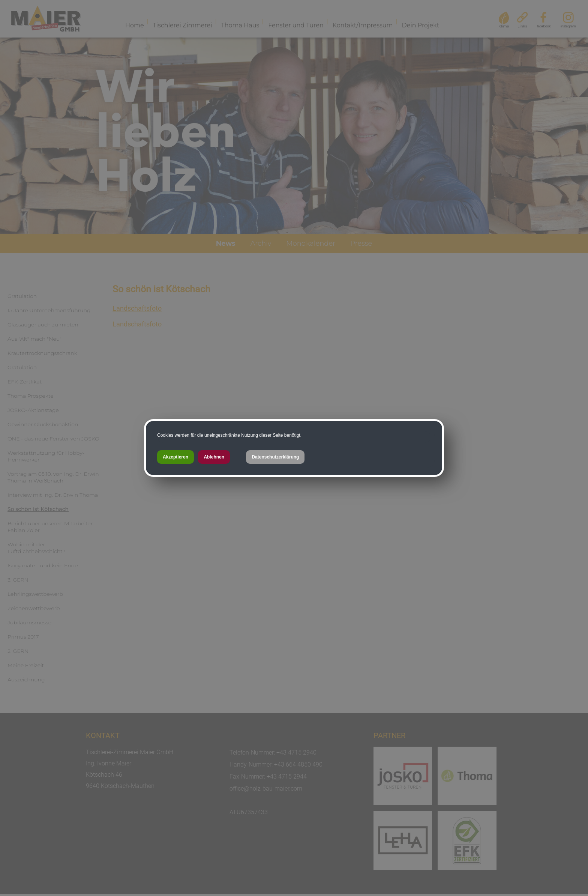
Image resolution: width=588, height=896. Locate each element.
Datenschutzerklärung (275, 457)
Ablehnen (214, 457)
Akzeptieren (175, 457)
